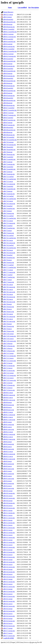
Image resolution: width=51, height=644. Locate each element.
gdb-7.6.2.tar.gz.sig (9, 253)
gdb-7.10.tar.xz (8, 348)
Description (35, 8)
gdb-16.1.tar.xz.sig (9, 606)
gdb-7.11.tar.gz (8, 363)
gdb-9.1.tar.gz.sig (9, 474)
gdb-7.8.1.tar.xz (8, 289)
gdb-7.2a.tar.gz (8, 172)
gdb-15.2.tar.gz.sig (9, 591)
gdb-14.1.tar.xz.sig (9, 567)
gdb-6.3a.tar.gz (8, 73)
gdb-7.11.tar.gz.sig (9, 366)
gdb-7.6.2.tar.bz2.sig (10, 248)
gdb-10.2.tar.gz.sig (9, 503)
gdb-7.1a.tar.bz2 (8, 157)
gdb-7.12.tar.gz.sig (9, 385)
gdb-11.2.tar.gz (8, 520)
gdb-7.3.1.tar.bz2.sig (10, 179)
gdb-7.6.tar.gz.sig (9, 262)
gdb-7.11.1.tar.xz (8, 358)
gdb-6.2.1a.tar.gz (8, 54)
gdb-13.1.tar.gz (8, 540)
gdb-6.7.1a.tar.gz (8, 113)
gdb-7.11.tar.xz (8, 368)
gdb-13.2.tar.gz (8, 550)
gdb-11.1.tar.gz (8, 510)
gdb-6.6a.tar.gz (8, 103)
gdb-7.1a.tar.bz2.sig (9, 159)
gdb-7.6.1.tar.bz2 (8, 235)
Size (30, 8)
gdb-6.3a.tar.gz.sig (9, 76)
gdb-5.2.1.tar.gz (8, 14)
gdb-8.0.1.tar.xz (8, 397)
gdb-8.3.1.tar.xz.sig (9, 459)
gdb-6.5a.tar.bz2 (8, 88)
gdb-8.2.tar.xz (7, 447)
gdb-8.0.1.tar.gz (8, 393)
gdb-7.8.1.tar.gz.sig (9, 287)
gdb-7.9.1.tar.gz (8, 314)
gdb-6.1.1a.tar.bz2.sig (10, 32)
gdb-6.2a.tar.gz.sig (9, 66)
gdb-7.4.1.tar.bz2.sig (10, 199)
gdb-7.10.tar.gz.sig (9, 346)
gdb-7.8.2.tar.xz (8, 299)
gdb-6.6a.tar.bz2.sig (9, 100)
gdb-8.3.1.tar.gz (8, 452)
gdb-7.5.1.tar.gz (8, 221)
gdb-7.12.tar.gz (8, 383)
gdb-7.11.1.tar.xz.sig (10, 361)
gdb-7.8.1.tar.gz (8, 285)
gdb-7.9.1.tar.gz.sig (9, 316)
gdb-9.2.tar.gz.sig (9, 483)
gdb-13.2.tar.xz (8, 555)
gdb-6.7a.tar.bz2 (8, 118)
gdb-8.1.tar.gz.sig (9, 425)
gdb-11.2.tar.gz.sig (9, 523)
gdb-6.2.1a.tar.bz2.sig (10, 51)
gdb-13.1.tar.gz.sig (9, 542)
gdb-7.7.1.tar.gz (8, 270)
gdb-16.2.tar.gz (8, 609)
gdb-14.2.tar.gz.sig (9, 572)
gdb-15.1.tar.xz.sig (9, 587)
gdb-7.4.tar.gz (7, 211)
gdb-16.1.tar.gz (8, 599)
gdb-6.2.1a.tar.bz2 (9, 49)
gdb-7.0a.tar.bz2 (8, 147)
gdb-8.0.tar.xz (7, 407)
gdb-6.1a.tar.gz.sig (9, 46)
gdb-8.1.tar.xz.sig (9, 429)
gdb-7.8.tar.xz (7, 309)
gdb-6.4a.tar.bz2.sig (9, 81)
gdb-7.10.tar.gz (8, 343)
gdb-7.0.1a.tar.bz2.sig (10, 140)
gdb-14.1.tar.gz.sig (9, 562)
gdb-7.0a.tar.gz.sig (9, 154)
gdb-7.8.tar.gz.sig (9, 307)
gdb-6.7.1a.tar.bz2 (9, 108)
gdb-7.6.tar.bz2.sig (9, 258)
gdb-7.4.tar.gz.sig (9, 213)
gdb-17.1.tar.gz (8, 628)
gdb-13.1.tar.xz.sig (9, 547)
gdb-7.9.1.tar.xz (8, 319)
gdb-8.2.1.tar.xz (8, 437)
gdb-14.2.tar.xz (8, 574)
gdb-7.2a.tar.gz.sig (9, 174)
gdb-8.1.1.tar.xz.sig (9, 420)
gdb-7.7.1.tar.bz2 (8, 265)
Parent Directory (8, 12)
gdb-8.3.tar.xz (7, 466)
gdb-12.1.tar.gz (8, 530)
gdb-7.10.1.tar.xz (8, 339)
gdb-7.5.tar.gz (7, 231)
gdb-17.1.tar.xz (8, 633)
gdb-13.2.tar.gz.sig (9, 552)
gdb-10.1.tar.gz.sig (9, 493)
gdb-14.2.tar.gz (8, 569)
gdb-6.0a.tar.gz (8, 24)
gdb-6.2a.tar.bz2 (8, 59)
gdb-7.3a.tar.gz (8, 191)
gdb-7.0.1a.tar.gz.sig (9, 145)
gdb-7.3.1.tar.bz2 (8, 177)
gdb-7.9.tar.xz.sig (9, 331)
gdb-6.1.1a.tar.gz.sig (9, 37)
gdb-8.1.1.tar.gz (8, 412)
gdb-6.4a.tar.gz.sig (9, 86)
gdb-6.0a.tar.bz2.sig (9, 22)
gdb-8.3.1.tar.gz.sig (9, 454)
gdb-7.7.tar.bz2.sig (9, 277)
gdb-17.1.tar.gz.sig (9, 631)
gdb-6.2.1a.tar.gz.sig (9, 56)
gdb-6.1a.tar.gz (8, 44)
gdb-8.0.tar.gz (7, 402)
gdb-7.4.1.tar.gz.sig (9, 204)
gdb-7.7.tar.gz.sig (9, 282)
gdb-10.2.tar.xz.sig (9, 508)
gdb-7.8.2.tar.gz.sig (9, 297)
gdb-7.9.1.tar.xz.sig (9, 321)
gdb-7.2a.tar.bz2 (8, 167)
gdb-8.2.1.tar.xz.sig (9, 439)
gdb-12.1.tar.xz (8, 535)
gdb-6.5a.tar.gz (8, 93)
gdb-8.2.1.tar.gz (8, 432)
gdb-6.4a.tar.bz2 (8, 78)
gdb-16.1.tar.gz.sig (9, 601)
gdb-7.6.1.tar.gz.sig (9, 243)
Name (10, 8)
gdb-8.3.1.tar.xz (8, 456)
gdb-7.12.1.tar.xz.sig (10, 380)
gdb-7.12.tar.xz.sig (9, 390)
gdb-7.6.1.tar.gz (8, 240)
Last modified (22, 8)
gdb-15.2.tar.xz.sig (9, 596)
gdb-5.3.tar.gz (7, 17)
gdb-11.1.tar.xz (8, 515)
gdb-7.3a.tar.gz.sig (9, 194)
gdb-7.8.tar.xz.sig (9, 312)
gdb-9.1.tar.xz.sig (9, 479)
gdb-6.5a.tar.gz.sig (9, 96)
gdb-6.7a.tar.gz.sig (9, 125)
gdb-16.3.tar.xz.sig (9, 626)
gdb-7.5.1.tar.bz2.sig (10, 218)
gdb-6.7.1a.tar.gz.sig (9, 115)
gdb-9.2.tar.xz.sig (9, 488)
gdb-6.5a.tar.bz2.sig (9, 91)
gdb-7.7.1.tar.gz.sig (9, 272)
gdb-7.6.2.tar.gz (8, 250)
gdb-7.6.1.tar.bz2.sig (10, 238)
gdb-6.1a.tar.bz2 (8, 39)
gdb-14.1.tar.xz (8, 564)
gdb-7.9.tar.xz (7, 329)
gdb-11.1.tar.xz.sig (9, 518)
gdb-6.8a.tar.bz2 (8, 127)
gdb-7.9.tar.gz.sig (9, 326)
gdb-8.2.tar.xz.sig (9, 449)
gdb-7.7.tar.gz (7, 280)
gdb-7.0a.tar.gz (8, 152)
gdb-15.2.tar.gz (8, 589)
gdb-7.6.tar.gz (7, 260)
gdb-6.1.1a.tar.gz (8, 34)
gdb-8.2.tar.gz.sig (9, 444)
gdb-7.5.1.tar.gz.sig (9, 223)
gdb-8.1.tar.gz (7, 422)
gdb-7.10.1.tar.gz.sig (10, 336)
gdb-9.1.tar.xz (7, 476)
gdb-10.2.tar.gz (8, 501)
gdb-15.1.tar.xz (8, 584)
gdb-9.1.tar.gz (7, 471)
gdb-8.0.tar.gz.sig (9, 405)
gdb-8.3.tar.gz (7, 461)
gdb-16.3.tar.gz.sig (9, 621)
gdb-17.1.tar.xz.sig (9, 636)
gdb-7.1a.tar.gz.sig (9, 164)
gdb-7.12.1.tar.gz (8, 373)
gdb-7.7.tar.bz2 (8, 275)
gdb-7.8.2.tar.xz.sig (9, 302)
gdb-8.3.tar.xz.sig (9, 469)
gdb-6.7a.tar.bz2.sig (9, 120)
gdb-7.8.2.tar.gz (8, 294)
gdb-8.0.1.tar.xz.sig (9, 400)
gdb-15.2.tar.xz (8, 594)
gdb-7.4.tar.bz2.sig (9, 208)
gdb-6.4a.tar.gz (8, 83)
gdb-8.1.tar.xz (7, 427)
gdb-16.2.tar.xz (8, 614)
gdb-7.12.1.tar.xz (8, 378)
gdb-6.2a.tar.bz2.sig (9, 61)
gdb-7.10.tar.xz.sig (9, 351)
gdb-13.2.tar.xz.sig (9, 557)
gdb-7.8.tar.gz (7, 304)
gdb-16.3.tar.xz (8, 623)
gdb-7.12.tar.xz (8, 388)
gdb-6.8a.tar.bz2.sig (9, 130)
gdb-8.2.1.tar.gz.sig (9, 434)
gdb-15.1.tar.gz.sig (9, 582)
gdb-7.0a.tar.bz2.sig (9, 150)
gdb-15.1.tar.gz (8, 579)
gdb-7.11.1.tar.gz (8, 353)
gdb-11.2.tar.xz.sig (9, 528)
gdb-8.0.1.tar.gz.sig (9, 395)
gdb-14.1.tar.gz (8, 560)
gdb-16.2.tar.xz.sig (9, 616)
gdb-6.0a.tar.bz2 (8, 19)
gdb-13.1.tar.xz (8, 545)
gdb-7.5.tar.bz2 (8, 226)
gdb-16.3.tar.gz (8, 618)
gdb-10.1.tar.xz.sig (9, 498)
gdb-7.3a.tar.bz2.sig (9, 189)
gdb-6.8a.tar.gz (8, 132)
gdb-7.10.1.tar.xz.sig (10, 341)
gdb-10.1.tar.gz (8, 491)
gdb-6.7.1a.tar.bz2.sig (10, 110)
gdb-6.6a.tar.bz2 (8, 98)
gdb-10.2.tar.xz (8, 506)
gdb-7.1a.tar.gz (8, 162)
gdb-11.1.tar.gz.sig (9, 513)
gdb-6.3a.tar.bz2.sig (9, 71)
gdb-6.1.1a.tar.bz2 (9, 29)
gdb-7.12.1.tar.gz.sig (10, 375)
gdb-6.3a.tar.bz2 (8, 69)
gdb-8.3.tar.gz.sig (9, 464)
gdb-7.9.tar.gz (7, 324)
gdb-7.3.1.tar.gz (8, 181)
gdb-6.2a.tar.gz (8, 64)
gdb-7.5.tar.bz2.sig (9, 228)
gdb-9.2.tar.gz (7, 481)
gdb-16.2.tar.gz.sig (9, 611)
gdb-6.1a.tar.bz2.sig (9, 42)
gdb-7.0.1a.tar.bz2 (9, 137)
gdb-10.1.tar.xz (8, 496)
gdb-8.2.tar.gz (7, 442)
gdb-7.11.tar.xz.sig (9, 370)
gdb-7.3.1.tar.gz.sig (9, 184)
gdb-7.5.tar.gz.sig (9, 233)
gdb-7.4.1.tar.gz (8, 201)
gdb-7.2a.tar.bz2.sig (9, 169)
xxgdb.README (9, 638)
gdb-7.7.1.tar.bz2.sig (10, 267)
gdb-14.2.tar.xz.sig (9, 577)
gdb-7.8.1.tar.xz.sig (9, 292)
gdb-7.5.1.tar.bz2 (8, 216)
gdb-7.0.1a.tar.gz (8, 142)
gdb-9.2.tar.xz (7, 486)
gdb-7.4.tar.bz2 (8, 206)
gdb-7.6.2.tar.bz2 (8, 245)
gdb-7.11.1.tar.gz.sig (10, 356)
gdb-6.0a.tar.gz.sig (9, 27)
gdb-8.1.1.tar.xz (8, 417)
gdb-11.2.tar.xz (8, 525)
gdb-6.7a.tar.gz (8, 123)
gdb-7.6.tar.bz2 (8, 255)
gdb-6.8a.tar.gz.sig (9, 135)
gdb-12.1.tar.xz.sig (9, 537)
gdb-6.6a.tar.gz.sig (9, 105)
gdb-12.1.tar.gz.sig (9, 533)
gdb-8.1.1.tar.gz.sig (9, 415)
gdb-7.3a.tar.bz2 (8, 186)
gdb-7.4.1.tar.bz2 (8, 196)
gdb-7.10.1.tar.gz (8, 334)
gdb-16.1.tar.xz (8, 604)
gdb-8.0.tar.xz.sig (9, 410)
